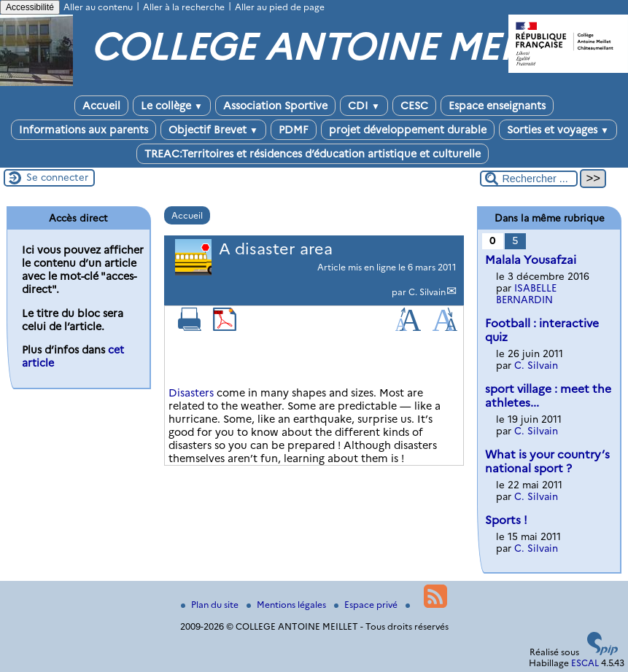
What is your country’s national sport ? (547, 461)
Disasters (191, 393)
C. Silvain (427, 292)
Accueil (101, 106)
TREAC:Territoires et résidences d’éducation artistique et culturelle (313, 154)
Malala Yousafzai (531, 260)
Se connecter (57, 177)
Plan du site (211, 605)
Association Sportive (275, 106)
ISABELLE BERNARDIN (526, 294)
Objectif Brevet (213, 130)
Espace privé (367, 605)
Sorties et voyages (558, 130)
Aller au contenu (98, 7)
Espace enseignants (497, 106)
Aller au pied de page (280, 7)
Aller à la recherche (184, 7)
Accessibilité (30, 7)
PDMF (294, 130)
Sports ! (506, 520)
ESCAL (585, 663)
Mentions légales (287, 605)
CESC (414, 106)
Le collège (172, 106)
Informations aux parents (84, 130)
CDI (364, 106)
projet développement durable (408, 130)
